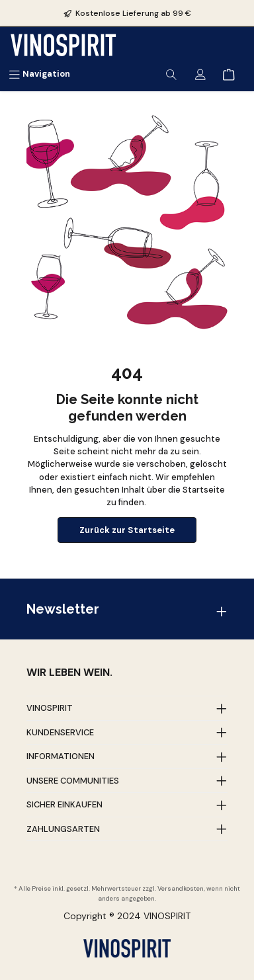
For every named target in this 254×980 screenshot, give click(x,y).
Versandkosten (181, 888)
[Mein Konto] (200, 74)
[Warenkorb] (229, 74)
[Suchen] (171, 74)
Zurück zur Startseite (127, 530)
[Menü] (39, 74)
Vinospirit (50, 708)
